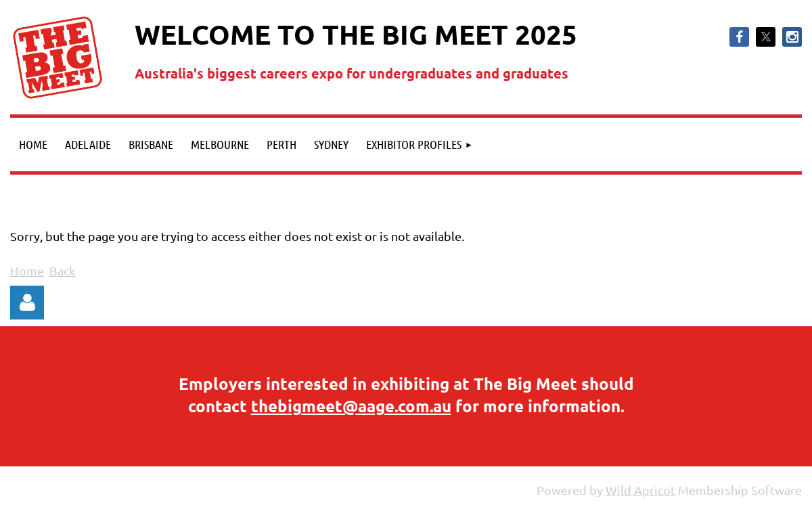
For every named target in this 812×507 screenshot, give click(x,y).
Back (62, 270)
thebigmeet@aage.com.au (351, 406)
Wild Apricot (640, 490)
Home (27, 270)
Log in (27, 303)
